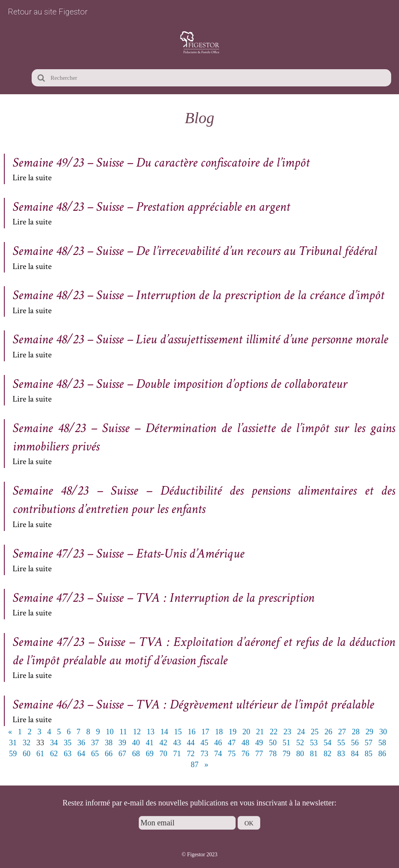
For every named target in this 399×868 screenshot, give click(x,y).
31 (13, 742)
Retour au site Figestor (48, 12)
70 (163, 753)
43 (177, 742)
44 (191, 742)
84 (355, 753)
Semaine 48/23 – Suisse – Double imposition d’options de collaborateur (180, 384)
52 (300, 742)
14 (164, 732)
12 (137, 732)
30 (383, 732)
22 (274, 732)
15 (178, 732)
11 (123, 732)
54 (327, 742)
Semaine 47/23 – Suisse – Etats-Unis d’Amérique (128, 554)
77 (259, 753)
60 (27, 753)
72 (191, 753)
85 (369, 753)
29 (369, 732)
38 (109, 742)
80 (300, 753)
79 (286, 753)
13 (150, 732)
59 (13, 753)
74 (218, 753)
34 (54, 742)
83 (341, 753)
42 (163, 742)
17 (205, 732)
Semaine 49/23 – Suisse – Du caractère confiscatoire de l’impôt (161, 163)
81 (314, 753)
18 (219, 732)
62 (54, 753)
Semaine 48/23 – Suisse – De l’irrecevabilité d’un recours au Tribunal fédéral (195, 251)
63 (68, 753)
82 (327, 753)
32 (27, 742)
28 (356, 732)
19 (233, 732)
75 (232, 753)
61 (40, 753)
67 (122, 753)
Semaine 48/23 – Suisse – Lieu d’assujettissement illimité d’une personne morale (200, 339)
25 (315, 732)
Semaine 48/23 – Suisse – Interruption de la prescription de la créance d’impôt (198, 295)
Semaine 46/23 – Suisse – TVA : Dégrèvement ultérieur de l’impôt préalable (193, 705)
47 (232, 742)
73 (204, 753)
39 (122, 742)
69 (150, 753)
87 (195, 764)
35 (68, 742)
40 (136, 742)
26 (328, 732)
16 (191, 732)
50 (273, 742)
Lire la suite (32, 178)
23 (287, 732)
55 (341, 742)
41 (150, 742)
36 (81, 742)
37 (95, 742)
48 (245, 742)
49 (259, 742)
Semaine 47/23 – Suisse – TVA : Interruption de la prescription (163, 598)
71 (177, 753)
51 (286, 742)
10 (110, 732)
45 (204, 742)
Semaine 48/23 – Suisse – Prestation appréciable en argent (151, 207)
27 (342, 732)
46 (218, 742)
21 (260, 732)
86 (382, 753)
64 (81, 753)
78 (273, 753)
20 (246, 732)
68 (136, 753)
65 (95, 753)
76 (245, 753)
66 (109, 753)
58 (382, 742)
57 (369, 742)
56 (355, 742)
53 (314, 742)
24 (301, 732)
